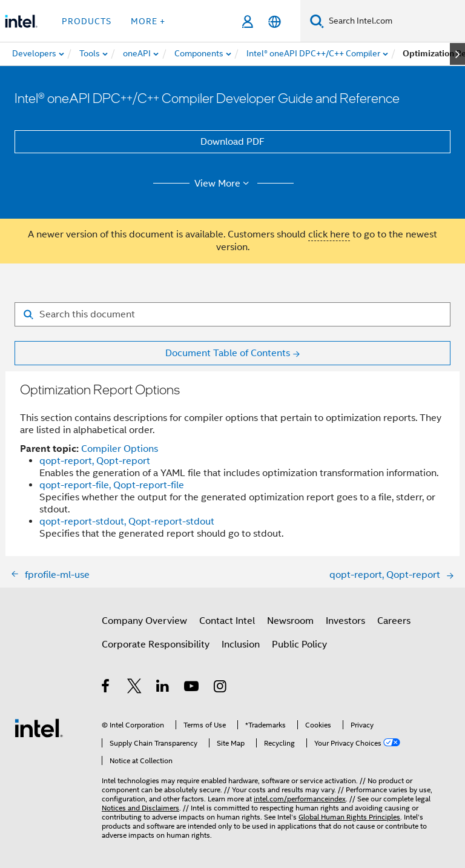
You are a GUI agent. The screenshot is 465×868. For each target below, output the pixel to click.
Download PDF (232, 142)
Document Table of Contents (228, 353)
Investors (345, 621)
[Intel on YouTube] (192, 688)
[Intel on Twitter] (135, 688)
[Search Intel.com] (394, 21)
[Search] (317, 21)
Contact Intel (227, 621)
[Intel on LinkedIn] (163, 688)
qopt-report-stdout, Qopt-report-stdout (127, 522)
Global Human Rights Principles (349, 817)
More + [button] (148, 21)
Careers (394, 621)
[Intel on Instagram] (221, 688)
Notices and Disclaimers (140, 808)
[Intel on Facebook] (106, 688)
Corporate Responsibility (156, 644)
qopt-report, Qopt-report (95, 461)
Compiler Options (120, 449)
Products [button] (87, 21)
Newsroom (290, 621)
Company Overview (144, 621)
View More (224, 184)
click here (329, 234)
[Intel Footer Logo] (39, 727)
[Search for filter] (232, 314)
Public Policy (299, 644)
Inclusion (241, 644)
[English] (275, 22)
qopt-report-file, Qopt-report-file (112, 485)
